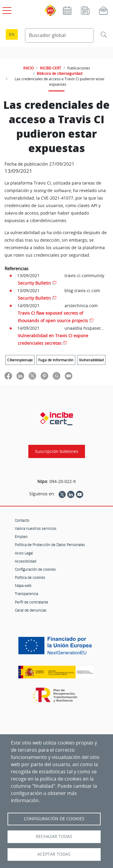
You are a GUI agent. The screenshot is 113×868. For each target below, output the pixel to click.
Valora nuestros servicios (36, 528)
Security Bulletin (34, 283)
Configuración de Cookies (54, 819)
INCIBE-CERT (50, 68)
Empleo (21, 536)
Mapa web (23, 585)
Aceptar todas (54, 854)
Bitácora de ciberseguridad (60, 73)
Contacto (22, 520)
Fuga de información (56, 360)
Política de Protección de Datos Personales (50, 545)
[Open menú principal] (6, 9)
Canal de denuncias (31, 610)
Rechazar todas (54, 836)
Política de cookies (30, 577)
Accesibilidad (25, 561)
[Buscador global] (60, 35)
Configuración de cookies (35, 569)
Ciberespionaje (20, 360)
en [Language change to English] (12, 34)
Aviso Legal (24, 553)
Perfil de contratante (31, 602)
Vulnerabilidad (91, 360)
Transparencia (26, 594)
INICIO (28, 68)
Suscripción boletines (57, 451)
